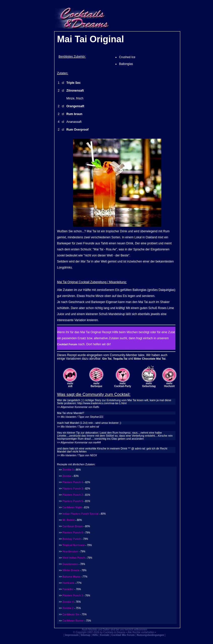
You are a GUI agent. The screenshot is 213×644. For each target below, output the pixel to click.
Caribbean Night (72, 507)
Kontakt (104, 635)
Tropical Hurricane (74, 545)
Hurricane (68, 583)
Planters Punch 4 (73, 482)
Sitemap (86, 635)
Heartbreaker (70, 552)
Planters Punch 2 (73, 495)
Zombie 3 (68, 470)
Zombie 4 (68, 602)
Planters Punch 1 (73, 596)
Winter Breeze (71, 570)
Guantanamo (70, 564)
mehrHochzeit (169, 385)
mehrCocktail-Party (123, 385)
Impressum (72, 635)
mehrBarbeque (96, 385)
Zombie (67, 476)
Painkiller (68, 589)
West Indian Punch (74, 558)
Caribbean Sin (71, 614)
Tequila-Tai (120, 359)
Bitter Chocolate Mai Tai (150, 359)
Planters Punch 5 (73, 501)
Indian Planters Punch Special (81, 514)
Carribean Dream (73, 526)
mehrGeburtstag (149, 385)
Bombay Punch (72, 539)
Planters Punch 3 (73, 489)
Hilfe (95, 635)
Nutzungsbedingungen (150, 635)
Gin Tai (107, 359)
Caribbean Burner (73, 621)
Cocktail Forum (67, 344)
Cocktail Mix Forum (123, 635)
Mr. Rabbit (69, 520)
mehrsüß (70, 385)
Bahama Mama (71, 577)
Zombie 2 (68, 608)
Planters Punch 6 (73, 533)
